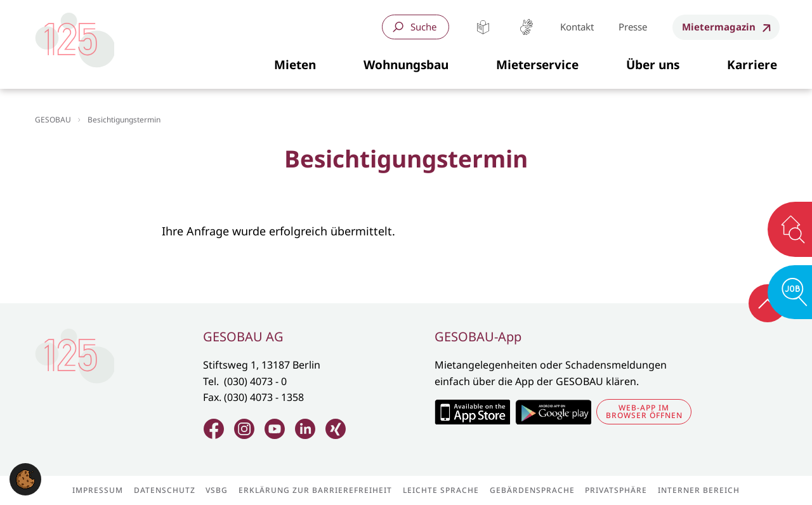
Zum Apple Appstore (472, 412)
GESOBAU (53, 120)
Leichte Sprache (483, 27)
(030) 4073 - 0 (255, 381)
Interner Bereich (699, 490)
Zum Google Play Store (553, 412)
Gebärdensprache (526, 27)
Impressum (98, 490)
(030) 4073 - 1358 (264, 397)
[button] (295, 65)
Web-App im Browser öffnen (644, 411)
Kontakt (577, 27)
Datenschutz (165, 490)
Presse (633, 27)
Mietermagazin (719, 27)
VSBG (217, 490)
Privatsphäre (616, 490)
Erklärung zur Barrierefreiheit (315, 490)
